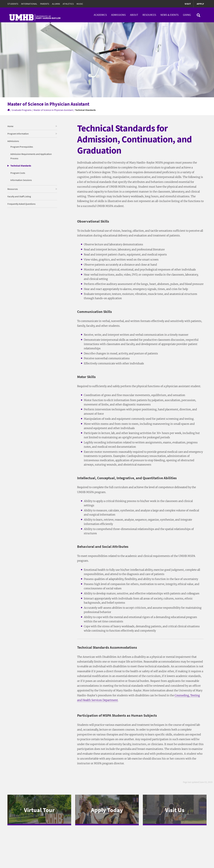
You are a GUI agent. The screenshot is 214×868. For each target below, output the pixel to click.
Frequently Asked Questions (21, 204)
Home (10, 126)
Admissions (118, 15)
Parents (45, 4)
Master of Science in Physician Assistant (53, 110)
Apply (200, 4)
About (134, 15)
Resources (149, 15)
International (29, 4)
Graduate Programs (22, 110)
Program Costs (18, 173)
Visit (188, 4)
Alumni (56, 4)
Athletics (68, 4)
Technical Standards (21, 166)
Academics (100, 15)
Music (80, 4)
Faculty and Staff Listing (19, 196)
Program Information (18, 134)
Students (13, 4)
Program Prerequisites (22, 147)
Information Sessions (21, 180)
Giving (187, 15)
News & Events (170, 15)
